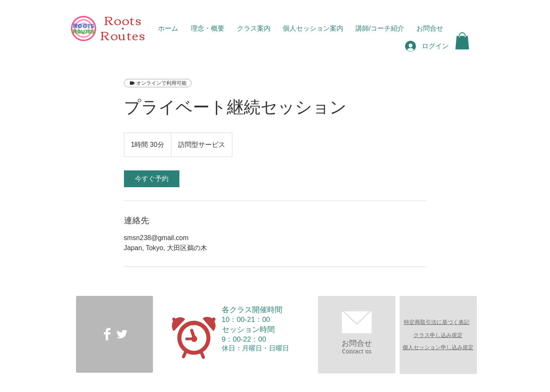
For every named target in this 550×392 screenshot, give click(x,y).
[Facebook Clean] (107, 334)
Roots (123, 20)
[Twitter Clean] (122, 334)
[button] (462, 41)
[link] (152, 179)
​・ (123, 29)
